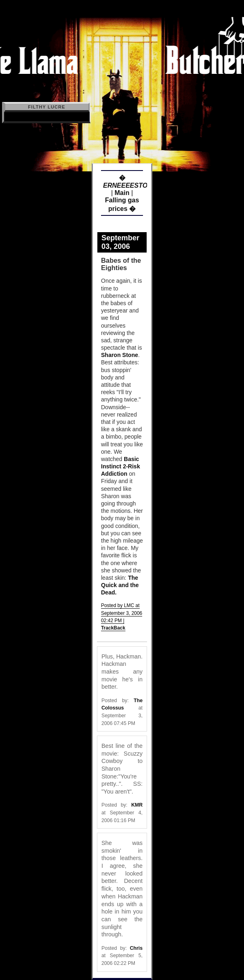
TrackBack (113, 628)
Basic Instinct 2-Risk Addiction (121, 466)
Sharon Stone (120, 355)
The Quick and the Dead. (120, 585)
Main (122, 193)
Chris (136, 948)
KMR (137, 805)
